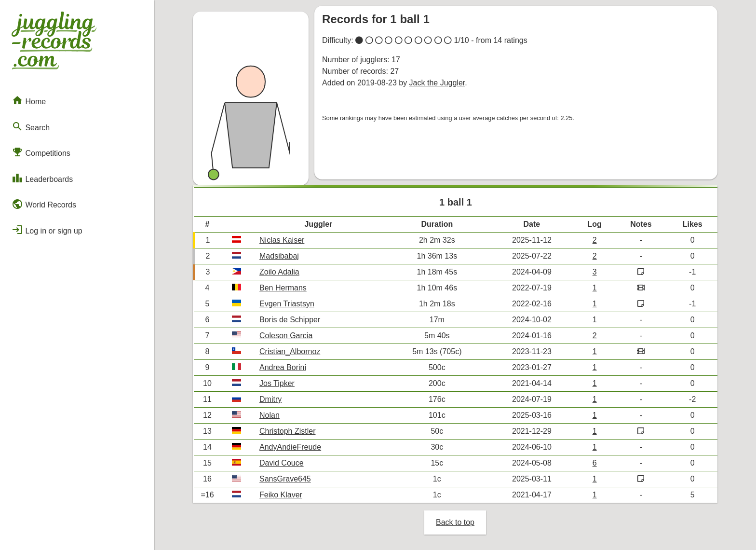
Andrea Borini (283, 367)
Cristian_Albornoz (290, 351)
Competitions (41, 152)
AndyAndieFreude (290, 447)
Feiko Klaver (281, 495)
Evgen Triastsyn (287, 304)
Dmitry (270, 399)
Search (31, 126)
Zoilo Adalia (279, 272)
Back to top (455, 522)
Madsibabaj (279, 256)
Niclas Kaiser (282, 240)
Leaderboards (42, 178)
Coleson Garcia (286, 336)
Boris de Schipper (290, 320)
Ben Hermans (283, 288)
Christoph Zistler (287, 431)
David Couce (282, 463)
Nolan (270, 415)
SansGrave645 (285, 479)
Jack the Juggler (437, 83)
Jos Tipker (277, 383)
